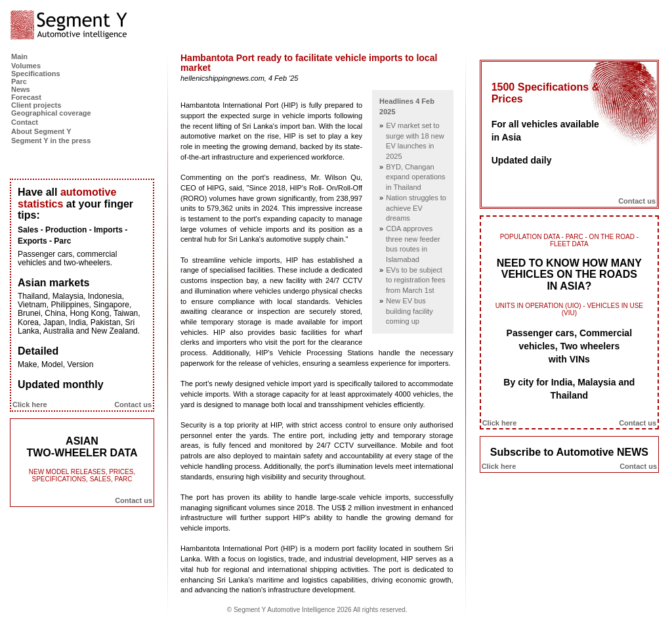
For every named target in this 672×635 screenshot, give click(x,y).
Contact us (133, 405)
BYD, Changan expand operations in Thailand (416, 177)
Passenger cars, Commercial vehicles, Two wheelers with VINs (569, 346)
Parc (19, 81)
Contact (25, 122)
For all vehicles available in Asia (545, 131)
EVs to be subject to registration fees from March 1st (416, 280)
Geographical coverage (51, 113)
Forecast (26, 97)
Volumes (26, 66)
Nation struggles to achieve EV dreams (416, 208)
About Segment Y (41, 131)
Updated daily (522, 160)
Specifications (36, 74)
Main (19, 56)
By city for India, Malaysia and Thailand (569, 389)
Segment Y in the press (51, 141)
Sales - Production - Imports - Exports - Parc (73, 235)
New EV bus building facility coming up (409, 311)
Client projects (36, 105)
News (21, 89)
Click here (30, 405)
